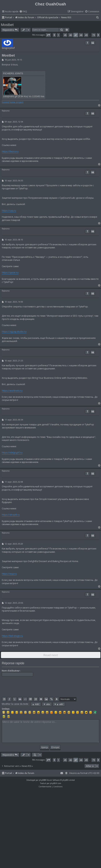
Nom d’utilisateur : (11, 671)
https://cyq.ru (9, 210)
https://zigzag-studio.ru (14, 332)
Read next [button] (51, 655)
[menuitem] (23, 12)
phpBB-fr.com (56, 783)
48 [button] (81, 35)
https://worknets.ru (12, 391)
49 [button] (86, 35)
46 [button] (70, 35)
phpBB (42, 780)
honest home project (13, 102)
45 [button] (65, 35)
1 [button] (58, 35)
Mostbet (7, 25)
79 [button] (94, 35)
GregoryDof (8, 48)
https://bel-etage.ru (12, 636)
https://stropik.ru (11, 515)
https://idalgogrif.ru (12, 453)
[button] (48, 35)
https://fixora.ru (10, 151)
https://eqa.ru (9, 574)
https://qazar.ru (10, 272)
